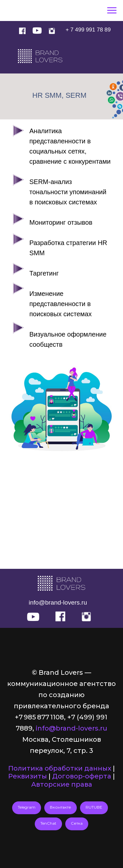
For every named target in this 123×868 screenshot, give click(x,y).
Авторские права (62, 784)
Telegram (27, 807)
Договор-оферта (82, 776)
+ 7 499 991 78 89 (88, 30)
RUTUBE (94, 807)
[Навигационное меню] (112, 10)
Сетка (77, 823)
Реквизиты (28, 776)
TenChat (48, 823)
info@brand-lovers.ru (58, 602)
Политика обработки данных (60, 768)
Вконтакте (61, 807)
